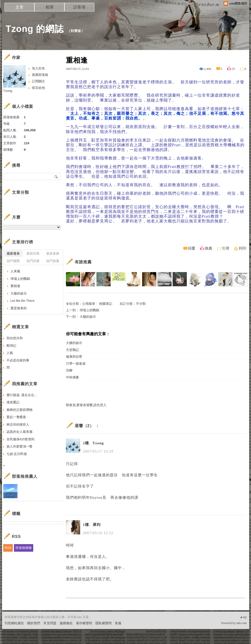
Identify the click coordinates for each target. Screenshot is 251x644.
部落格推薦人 (25, 476)
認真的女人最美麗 (19, 432)
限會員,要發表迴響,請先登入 (86, 405)
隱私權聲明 (104, 623)
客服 (118, 623)
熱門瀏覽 (13, 261)
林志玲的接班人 (18, 424)
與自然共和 (15, 338)
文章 (19, 7)
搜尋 (56, 176)
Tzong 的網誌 (35, 29)
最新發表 (13, 253)
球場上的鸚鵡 (89, 310)
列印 (243, 248)
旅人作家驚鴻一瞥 (19, 446)
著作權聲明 (84, 623)
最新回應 (33, 253)
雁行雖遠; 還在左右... (22, 395)
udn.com (242, 623)
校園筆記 (106, 304)
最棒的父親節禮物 (19, 410)
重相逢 (15, 286)
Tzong (8, 91)
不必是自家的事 (18, 360)
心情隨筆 (89, 304)
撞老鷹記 (13, 402)
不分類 (141, 304)
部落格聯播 (24, 548)
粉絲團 (9, 640)
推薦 (209, 248)
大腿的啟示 (88, 317)
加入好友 (38, 68)
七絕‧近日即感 (17, 454)
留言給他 (38, 88)
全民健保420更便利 (21, 439)
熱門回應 (33, 261)
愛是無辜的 (19, 308)
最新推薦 (53, 253)
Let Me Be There (23, 301)
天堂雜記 (72, 350)
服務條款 (66, 623)
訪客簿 (79, 7)
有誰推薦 (83, 262)
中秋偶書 (72, 377)
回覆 (192, 248)
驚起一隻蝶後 (16, 417)
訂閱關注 (38, 81)
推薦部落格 (40, 75)
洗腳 (69, 370)
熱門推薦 (53, 261)
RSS (8, 548)
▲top (243, 617)
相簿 (49, 7)
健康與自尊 (74, 357)
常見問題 (50, 623)
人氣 (10, 353)
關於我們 (34, 623)
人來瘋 (15, 271)
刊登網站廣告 (14, 623)
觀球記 (11, 346)
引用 (226, 248)
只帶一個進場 (76, 364)
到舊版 (76, 31)
